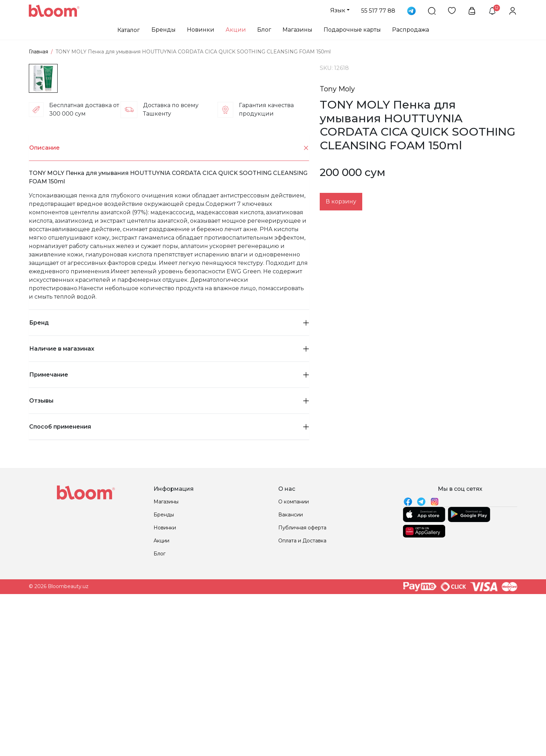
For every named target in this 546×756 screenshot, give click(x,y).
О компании (294, 651)
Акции (236, 30)
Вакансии (291, 664)
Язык (338, 10)
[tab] (169, 297)
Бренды (164, 30)
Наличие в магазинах (169, 498)
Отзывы (169, 550)
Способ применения (169, 576)
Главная (38, 52)
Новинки (201, 30)
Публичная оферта (302, 677)
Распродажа (411, 30)
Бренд (169, 472)
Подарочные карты (352, 30)
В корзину (341, 201)
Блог (264, 30)
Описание (169, 297)
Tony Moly (337, 89)
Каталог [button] (129, 30)
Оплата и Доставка (302, 690)
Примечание (169, 524)
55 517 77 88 (378, 11)
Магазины (297, 30)
